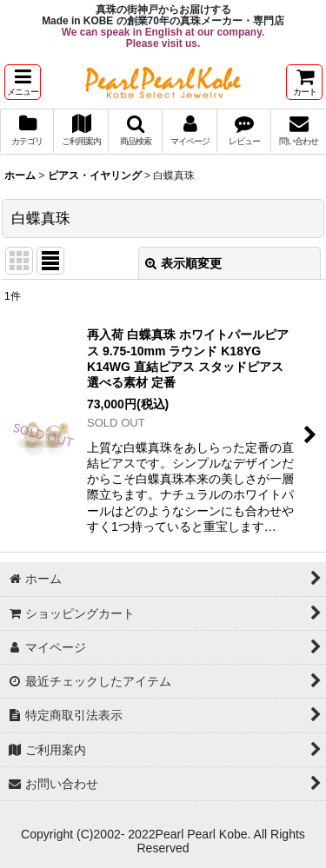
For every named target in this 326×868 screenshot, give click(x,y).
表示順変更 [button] (183, 263)
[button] (23, 82)
